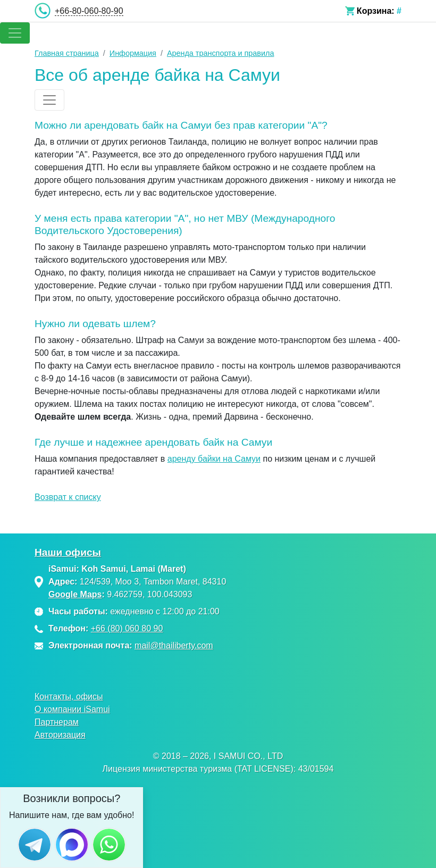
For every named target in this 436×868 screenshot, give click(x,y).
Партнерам (57, 722)
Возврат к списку (68, 497)
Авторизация (60, 735)
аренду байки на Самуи (214, 459)
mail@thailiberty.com (174, 645)
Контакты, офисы (69, 696)
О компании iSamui (72, 709)
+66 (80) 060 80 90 (127, 628)
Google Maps (75, 594)
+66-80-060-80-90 (89, 11)
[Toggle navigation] (15, 33)
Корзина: (376, 11)
